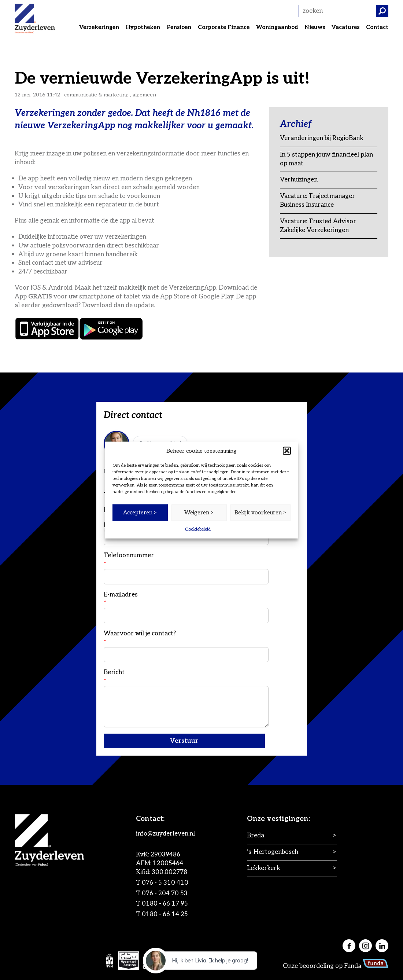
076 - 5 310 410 (165, 883)
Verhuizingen (299, 180)
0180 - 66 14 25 (165, 914)
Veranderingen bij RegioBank (322, 138)
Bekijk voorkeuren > (260, 513)
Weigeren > (199, 513)
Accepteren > (140, 513)
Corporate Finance (224, 27)
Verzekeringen (99, 27)
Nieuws (315, 27)
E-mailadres (186, 607)
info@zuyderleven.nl (165, 834)
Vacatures (345, 27)
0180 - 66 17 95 (165, 904)
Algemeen (144, 95)
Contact (377, 27)
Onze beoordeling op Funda (336, 966)
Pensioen (179, 27)
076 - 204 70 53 (165, 893)
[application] (202, 962)
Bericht (186, 698)
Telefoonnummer (186, 568)
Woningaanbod (277, 27)
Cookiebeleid (198, 529)
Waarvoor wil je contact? (186, 646)
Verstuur (184, 741)
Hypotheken (143, 27)
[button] (287, 451)
